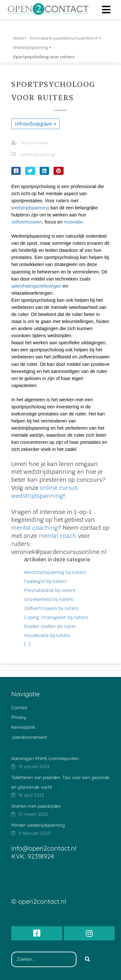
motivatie (73, 222)
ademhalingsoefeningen (36, 286)
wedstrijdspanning (30, 208)
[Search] (87, 959)
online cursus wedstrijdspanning (45, 492)
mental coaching (35, 528)
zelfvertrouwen (27, 222)
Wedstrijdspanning (38, 155)
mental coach (58, 536)
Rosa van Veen (35, 143)
